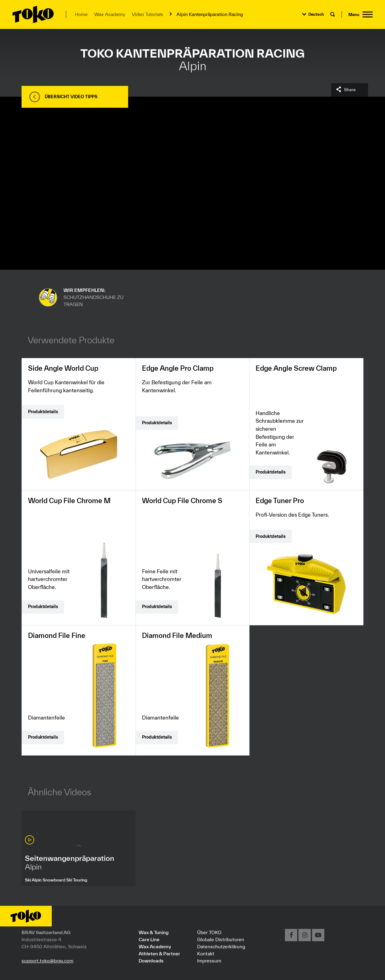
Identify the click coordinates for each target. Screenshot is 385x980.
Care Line (149, 939)
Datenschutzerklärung (221, 946)
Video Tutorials (147, 14)
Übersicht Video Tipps (71, 97)
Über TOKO (209, 932)
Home (81, 14)
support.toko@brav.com (47, 961)
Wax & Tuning (154, 932)
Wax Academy (110, 14)
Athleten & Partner (159, 954)
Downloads (151, 961)
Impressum (209, 961)
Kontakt (206, 954)
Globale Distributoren (221, 939)
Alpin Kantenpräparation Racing (210, 14)
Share (350, 90)
